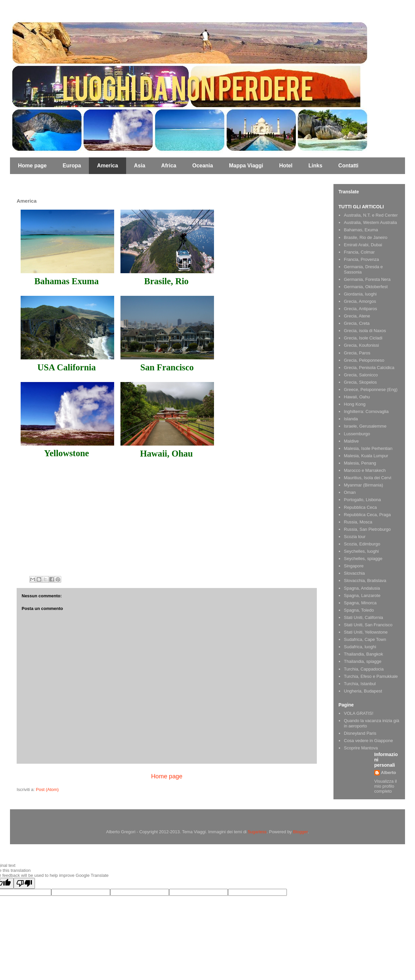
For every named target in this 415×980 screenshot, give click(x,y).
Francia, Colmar (359, 252)
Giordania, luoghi (360, 294)
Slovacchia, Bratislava (365, 581)
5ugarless (257, 832)
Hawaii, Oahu (357, 397)
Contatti (348, 166)
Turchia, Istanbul (360, 684)
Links (315, 166)
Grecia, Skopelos (360, 382)
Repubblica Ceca (360, 507)
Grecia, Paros (357, 353)
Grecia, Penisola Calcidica (369, 368)
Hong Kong (355, 404)
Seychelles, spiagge (363, 559)
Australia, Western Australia (370, 222)
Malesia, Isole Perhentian (368, 448)
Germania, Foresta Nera (367, 279)
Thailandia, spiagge (363, 661)
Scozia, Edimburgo (362, 544)
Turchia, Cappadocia (364, 669)
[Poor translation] (24, 883)
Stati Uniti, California (363, 617)
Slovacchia (354, 573)
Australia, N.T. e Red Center (371, 215)
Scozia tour (355, 537)
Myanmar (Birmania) (363, 485)
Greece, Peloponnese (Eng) (371, 390)
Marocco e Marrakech (365, 470)
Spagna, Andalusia (362, 588)
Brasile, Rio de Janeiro (366, 237)
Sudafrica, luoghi (360, 647)
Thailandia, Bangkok (363, 654)
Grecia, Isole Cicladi (363, 338)
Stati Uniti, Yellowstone (366, 632)
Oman (350, 492)
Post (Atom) (47, 789)
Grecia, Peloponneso (364, 360)
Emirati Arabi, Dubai (363, 245)
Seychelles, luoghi (361, 551)
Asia (140, 166)
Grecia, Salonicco (361, 375)
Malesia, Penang (360, 463)
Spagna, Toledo (359, 610)
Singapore (354, 566)
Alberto (389, 773)
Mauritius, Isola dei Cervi (367, 478)
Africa (169, 166)
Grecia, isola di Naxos (365, 331)
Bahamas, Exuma (361, 230)
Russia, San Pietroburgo (367, 529)
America (107, 166)
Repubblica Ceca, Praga (367, 515)
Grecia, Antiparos (360, 309)
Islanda (351, 419)
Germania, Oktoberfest (366, 287)
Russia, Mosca (358, 522)
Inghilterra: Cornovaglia (366, 411)
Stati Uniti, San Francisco (368, 625)
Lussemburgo (357, 434)
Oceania (203, 166)
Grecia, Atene (357, 316)
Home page (32, 166)
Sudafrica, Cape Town (365, 639)
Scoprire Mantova (361, 748)
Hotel (286, 166)
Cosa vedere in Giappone (368, 741)
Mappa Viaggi (246, 166)
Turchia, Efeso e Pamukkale (371, 676)
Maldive (351, 441)
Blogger (301, 832)
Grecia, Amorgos (360, 301)
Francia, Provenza (361, 259)
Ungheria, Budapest (363, 691)
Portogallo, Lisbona (362, 500)
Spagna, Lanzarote (362, 595)
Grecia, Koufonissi (361, 345)
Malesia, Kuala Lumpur (366, 456)
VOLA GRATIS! (359, 713)
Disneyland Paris (360, 733)
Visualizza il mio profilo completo (386, 786)
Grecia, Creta (357, 323)
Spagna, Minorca (360, 603)
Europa (72, 166)
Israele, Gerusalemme (365, 426)
